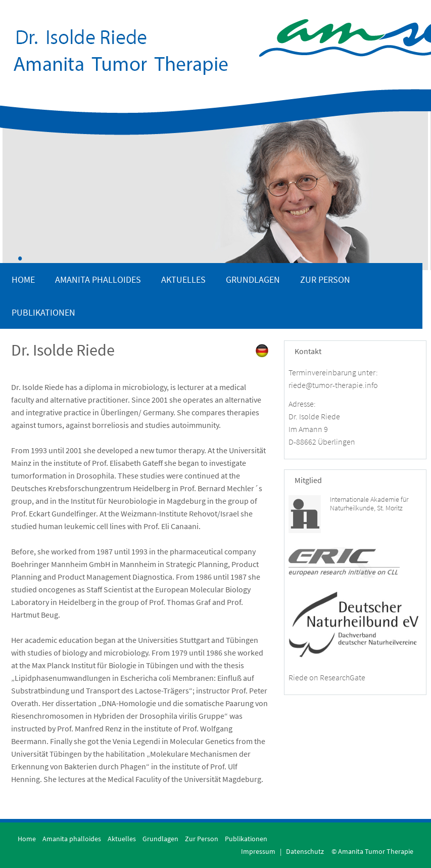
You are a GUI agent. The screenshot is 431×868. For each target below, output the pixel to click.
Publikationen (43, 312)
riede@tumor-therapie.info (333, 385)
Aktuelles (183, 279)
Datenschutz (305, 851)
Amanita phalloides (98, 279)
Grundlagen (253, 279)
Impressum (258, 851)
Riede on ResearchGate (327, 677)
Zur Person (325, 279)
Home (23, 279)
